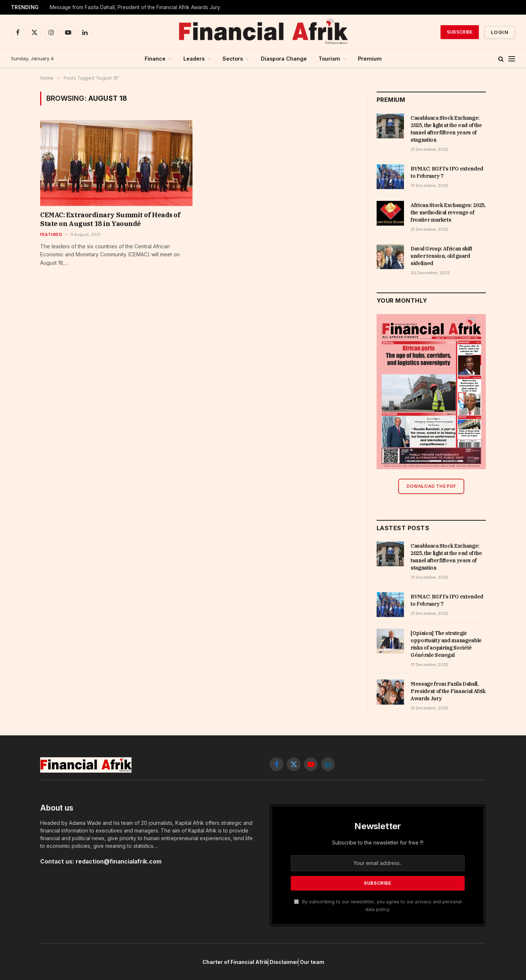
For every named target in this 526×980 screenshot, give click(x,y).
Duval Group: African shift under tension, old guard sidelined (441, 256)
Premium (370, 59)
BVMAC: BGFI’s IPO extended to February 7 (447, 172)
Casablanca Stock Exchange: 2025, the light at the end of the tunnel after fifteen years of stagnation (446, 129)
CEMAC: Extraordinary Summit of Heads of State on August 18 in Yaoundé (110, 219)
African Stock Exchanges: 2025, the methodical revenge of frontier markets (448, 213)
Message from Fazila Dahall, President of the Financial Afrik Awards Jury (135, 7)
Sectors (233, 59)
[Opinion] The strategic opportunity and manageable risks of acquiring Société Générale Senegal (446, 644)
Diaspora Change (284, 59)
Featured (51, 234)
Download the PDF (431, 486)
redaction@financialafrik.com (119, 862)
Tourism (329, 59)
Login (500, 32)
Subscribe (460, 32)
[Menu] (512, 59)
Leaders (194, 59)
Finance (155, 59)
